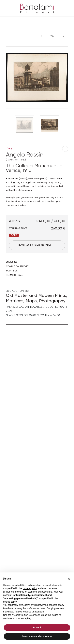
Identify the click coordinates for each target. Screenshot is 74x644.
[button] (69, 579)
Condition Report (17, 266)
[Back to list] (11, 36)
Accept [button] (37, 627)
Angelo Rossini (37, 156)
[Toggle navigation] (37, 21)
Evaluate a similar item (35, 245)
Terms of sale (15, 275)
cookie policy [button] (10, 602)
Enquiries (12, 262)
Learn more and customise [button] (37, 636)
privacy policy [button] (30, 588)
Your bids (12, 271)
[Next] (63, 36)
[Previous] (41, 36)
